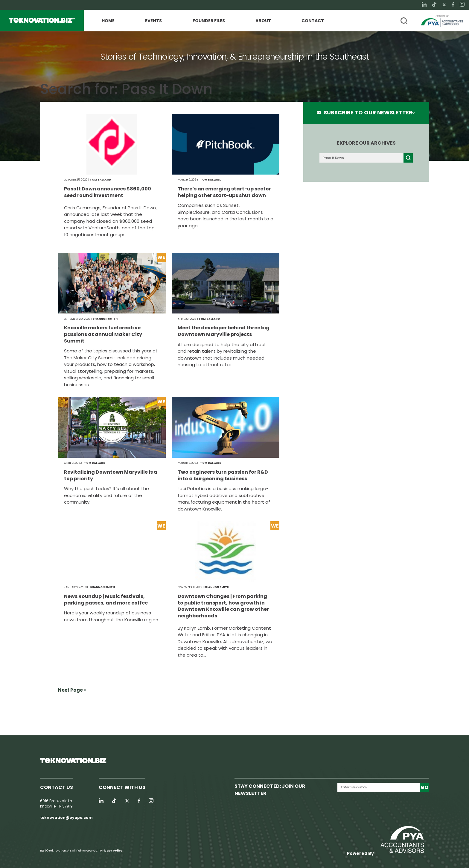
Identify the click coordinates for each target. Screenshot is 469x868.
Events (153, 21)
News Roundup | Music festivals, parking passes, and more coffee (106, 600)
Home (108, 21)
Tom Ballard (100, 180)
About (263, 21)
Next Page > (72, 690)
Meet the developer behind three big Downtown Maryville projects (224, 331)
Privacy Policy (111, 851)
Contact (313, 21)
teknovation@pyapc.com (66, 818)
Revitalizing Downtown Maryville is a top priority (111, 475)
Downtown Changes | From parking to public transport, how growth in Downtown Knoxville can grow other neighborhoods (223, 606)
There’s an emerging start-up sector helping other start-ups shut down (224, 192)
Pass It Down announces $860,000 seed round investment (108, 192)
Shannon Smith (105, 319)
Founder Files (209, 21)
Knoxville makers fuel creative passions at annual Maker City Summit (103, 334)
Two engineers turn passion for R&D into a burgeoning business (223, 475)
